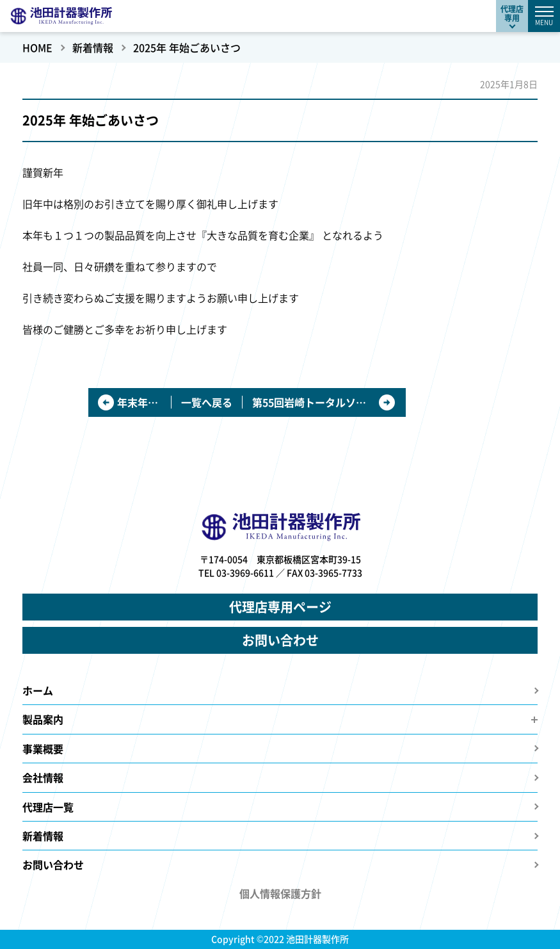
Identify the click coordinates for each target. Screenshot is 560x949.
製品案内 (43, 719)
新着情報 (43, 836)
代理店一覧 (48, 807)
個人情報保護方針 (280, 893)
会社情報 (43, 777)
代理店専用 (512, 13)
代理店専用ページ (280, 607)
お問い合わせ (280, 640)
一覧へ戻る (207, 402)
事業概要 (43, 749)
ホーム (38, 690)
